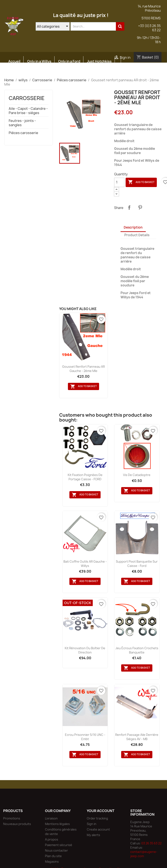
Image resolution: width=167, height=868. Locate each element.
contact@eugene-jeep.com (144, 854)
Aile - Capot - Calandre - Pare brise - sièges (28, 111)
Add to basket (141, 182)
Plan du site (53, 856)
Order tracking (97, 818)
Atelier (41, 71)
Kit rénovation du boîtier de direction (85, 650)
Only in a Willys (39, 61)
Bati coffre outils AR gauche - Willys (85, 564)
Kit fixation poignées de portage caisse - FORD (85, 477)
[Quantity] (119, 182)
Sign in (92, 824)
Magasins (52, 862)
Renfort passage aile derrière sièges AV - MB (137, 737)
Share (129, 207)
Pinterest (140, 207)
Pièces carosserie (23, 133)
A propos (52, 839)
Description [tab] (133, 227)
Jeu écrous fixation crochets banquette (137, 650)
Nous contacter (56, 850)
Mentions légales (57, 824)
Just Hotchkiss (99, 61)
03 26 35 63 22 (151, 843)
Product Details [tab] (137, 235)
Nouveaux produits (17, 824)
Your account (101, 811)
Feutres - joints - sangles (22, 123)
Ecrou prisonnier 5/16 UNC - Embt (85, 737)
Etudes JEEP (19, 71)
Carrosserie (27, 98)
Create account (98, 829)
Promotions (12, 818)
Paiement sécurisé (59, 845)
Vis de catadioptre (137, 475)
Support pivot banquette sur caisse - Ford (137, 564)
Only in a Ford (69, 61)
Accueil (14, 61)
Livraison (51, 818)
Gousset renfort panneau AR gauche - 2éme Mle (83, 369)
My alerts (93, 835)
